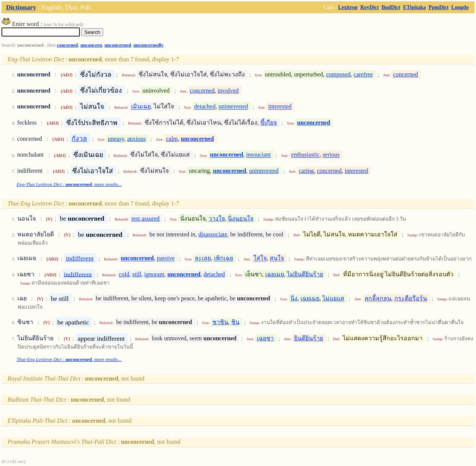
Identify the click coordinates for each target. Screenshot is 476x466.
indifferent (80, 258)
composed (338, 74)
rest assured (146, 219)
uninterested (233, 107)
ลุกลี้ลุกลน (378, 298)
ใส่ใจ (260, 258)
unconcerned (117, 45)
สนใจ (277, 258)
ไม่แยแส (333, 298)
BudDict (391, 7)
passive (166, 258)
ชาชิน (220, 322)
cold (124, 274)
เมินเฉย (141, 107)
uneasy (116, 139)
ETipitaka (414, 7)
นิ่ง (294, 298)
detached (205, 107)
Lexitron (348, 7)
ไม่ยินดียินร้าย (305, 274)
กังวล (79, 139)
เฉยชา (265, 338)
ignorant (154, 274)
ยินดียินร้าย (309, 338)
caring (307, 171)
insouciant (259, 155)
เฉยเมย (275, 274)
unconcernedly (148, 45)
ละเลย (203, 258)
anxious (136, 139)
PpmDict (439, 7)
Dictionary (21, 7)
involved (228, 91)
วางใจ (217, 219)
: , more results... (69, 184)
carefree (363, 74)
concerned (67, 45)
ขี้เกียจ (269, 123)
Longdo (460, 7)
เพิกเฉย (224, 258)
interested (280, 107)
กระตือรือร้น (411, 298)
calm (172, 139)
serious (331, 155)
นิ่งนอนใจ (241, 219)
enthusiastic (305, 155)
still (137, 274)
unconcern (91, 45)
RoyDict (370, 7)
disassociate (213, 234)
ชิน (235, 322)
